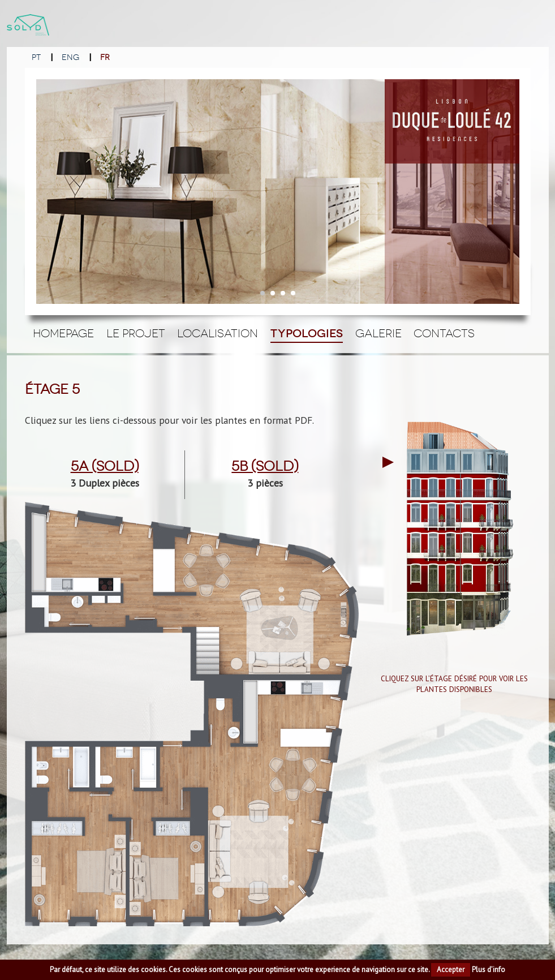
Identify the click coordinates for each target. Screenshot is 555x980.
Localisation (218, 333)
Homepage (63, 333)
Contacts (444, 333)
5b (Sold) (265, 466)
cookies (153, 970)
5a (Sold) (105, 466)
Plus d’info (489, 970)
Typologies (307, 334)
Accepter (451, 970)
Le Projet (136, 333)
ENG (70, 57)
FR (105, 57)
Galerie (378, 333)
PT (36, 57)
